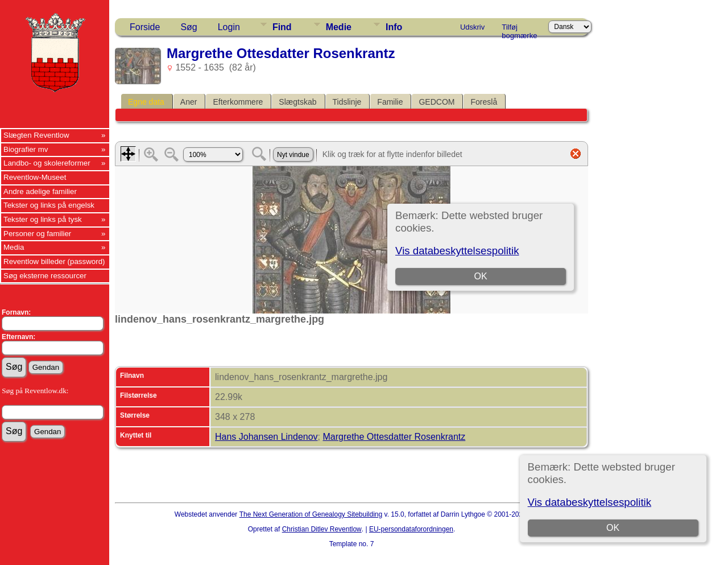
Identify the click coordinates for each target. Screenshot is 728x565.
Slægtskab (297, 102)
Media (14, 247)
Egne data (146, 102)
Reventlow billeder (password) (54, 261)
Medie (339, 27)
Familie (390, 102)
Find (282, 27)
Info (394, 27)
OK (613, 528)
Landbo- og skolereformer (47, 163)
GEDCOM (437, 102)
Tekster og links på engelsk (49, 205)
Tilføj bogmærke (519, 29)
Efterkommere (238, 102)
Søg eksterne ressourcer (45, 276)
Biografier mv (26, 149)
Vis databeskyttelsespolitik (590, 502)
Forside (145, 27)
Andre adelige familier (40, 191)
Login (229, 27)
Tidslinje (347, 102)
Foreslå (484, 102)
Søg (189, 27)
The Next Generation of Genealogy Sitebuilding (311, 514)
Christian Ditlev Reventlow (322, 529)
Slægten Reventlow (36, 135)
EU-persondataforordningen (411, 529)
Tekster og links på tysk (43, 219)
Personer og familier (37, 234)
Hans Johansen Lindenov (266, 437)
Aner (189, 102)
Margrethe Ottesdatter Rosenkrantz (394, 437)
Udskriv (472, 27)
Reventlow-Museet (35, 177)
